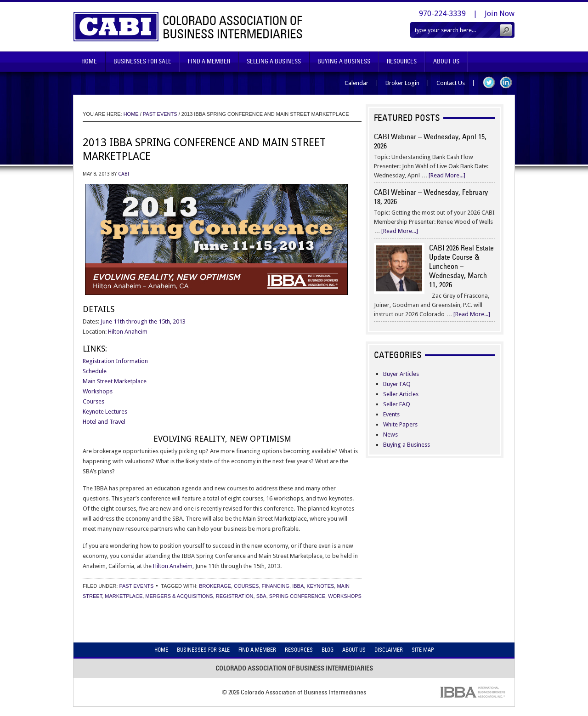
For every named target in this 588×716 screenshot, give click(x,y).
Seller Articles (401, 394)
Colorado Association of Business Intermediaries (188, 27)
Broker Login (402, 83)
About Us (446, 61)
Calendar (356, 83)
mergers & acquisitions (179, 596)
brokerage (215, 586)
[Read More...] (447, 175)
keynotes (320, 586)
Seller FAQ (397, 404)
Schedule (95, 371)
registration (235, 596)
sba (261, 596)
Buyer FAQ (397, 384)
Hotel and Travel (104, 422)
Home (89, 61)
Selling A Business (274, 61)
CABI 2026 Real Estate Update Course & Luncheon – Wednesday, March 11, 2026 (461, 266)
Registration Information (115, 361)
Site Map (423, 650)
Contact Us (451, 83)
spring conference (297, 596)
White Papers (400, 424)
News (390, 435)
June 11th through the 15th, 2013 (143, 321)
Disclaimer (389, 650)
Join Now (500, 14)
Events (391, 414)
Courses (93, 401)
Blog (328, 650)
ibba (298, 586)
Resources (402, 61)
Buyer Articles (401, 374)
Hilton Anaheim (128, 332)
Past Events (136, 586)
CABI (124, 174)
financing (276, 586)
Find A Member (209, 61)
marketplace (124, 596)
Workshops (98, 391)
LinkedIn (506, 82)
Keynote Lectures (105, 412)
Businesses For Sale (142, 61)
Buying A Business (344, 61)
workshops (345, 596)
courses (246, 586)
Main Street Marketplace (115, 381)
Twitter (489, 82)
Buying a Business (407, 445)
